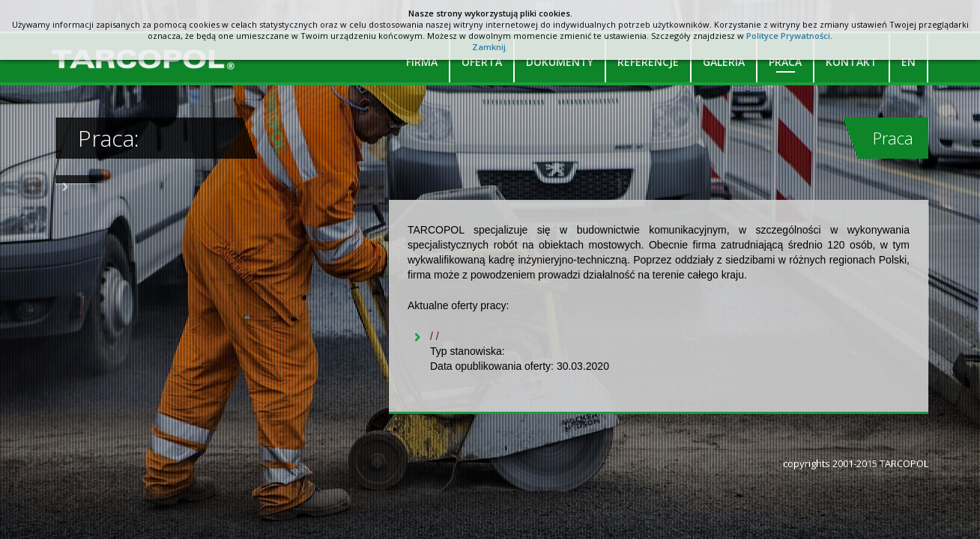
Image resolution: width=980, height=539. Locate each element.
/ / (435, 336)
